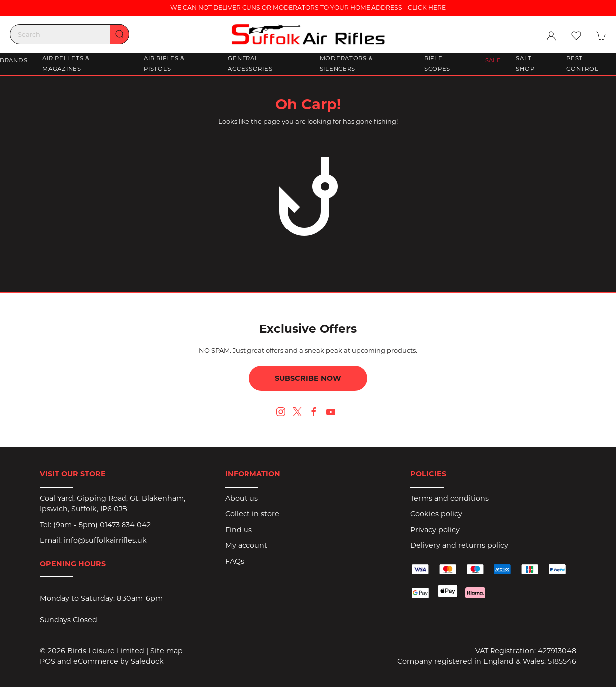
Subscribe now (308, 378)
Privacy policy (435, 530)
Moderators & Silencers (346, 64)
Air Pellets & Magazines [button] (66, 64)
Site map (167, 651)
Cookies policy (436, 514)
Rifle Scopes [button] (437, 64)
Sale (493, 60)
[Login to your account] (551, 36)
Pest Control (582, 64)
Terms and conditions (449, 498)
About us (242, 498)
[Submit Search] (120, 34)
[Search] (70, 34)
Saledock (147, 661)
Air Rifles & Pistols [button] (164, 64)
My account (246, 545)
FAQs (235, 561)
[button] (576, 36)
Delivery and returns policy (459, 545)
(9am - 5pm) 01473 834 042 (102, 525)
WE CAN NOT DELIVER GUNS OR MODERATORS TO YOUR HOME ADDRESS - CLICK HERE (308, 8)
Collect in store (252, 514)
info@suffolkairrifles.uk (105, 540)
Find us (239, 530)
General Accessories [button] (250, 64)
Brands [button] (14, 60)
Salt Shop (525, 64)
